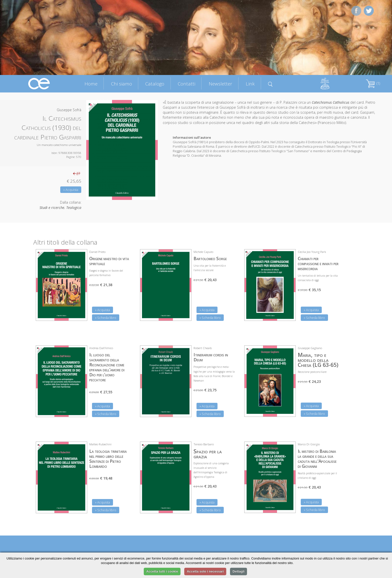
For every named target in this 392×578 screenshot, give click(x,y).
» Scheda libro (106, 318)
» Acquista (71, 190)
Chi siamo (121, 84)
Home (91, 84)
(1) (373, 83)
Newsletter (220, 84)
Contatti (186, 84)
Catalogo (155, 84)
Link (250, 84)
